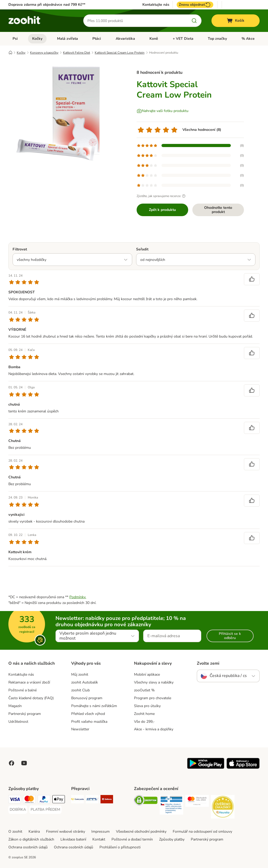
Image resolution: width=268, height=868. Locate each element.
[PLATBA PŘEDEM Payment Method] (45, 810)
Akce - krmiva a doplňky (154, 729)
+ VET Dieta (183, 39)
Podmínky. (78, 597)
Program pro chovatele (153, 698)
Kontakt (99, 839)
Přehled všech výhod (88, 714)
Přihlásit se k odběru (230, 636)
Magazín (15, 706)
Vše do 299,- (144, 722)
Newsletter (80, 729)
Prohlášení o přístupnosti (120, 847)
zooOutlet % (144, 690)
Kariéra (34, 831)
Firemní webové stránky (66, 831)
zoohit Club (80, 690)
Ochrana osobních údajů (28, 847)
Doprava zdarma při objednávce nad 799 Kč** (47, 5)
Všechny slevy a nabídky (154, 682)
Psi (15, 39)
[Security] (146, 801)
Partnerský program (25, 714)
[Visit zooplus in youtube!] (24, 763)
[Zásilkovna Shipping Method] (107, 800)
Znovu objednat (195, 5)
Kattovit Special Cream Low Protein (120, 53)
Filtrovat (20, 249)
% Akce (248, 39)
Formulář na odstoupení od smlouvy (202, 831)
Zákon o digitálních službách (31, 839)
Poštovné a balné (23, 690)
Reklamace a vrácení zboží (29, 682)
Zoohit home (144, 714)
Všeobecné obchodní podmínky (141, 831)
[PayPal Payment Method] (44, 800)
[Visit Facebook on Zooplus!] (12, 763)
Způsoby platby (172, 839)
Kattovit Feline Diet (77, 53)
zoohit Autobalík (85, 682)
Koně (154, 39)
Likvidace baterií (73, 839)
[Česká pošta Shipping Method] (77, 800)
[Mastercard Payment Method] (29, 800)
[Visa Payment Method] (15, 800)
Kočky (37, 39)
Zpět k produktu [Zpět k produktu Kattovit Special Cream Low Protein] (162, 210)
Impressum (100, 831)
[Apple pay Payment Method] (59, 800)
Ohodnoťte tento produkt (218, 210)
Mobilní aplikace (147, 674)
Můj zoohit (80, 674)
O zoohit (15, 831)
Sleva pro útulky (147, 706)
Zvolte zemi (208, 663)
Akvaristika (125, 39)
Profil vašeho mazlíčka (89, 722)
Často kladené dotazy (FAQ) (31, 698)
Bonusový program (87, 698)
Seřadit (142, 249)
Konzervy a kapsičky (44, 53)
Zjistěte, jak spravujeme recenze (162, 196)
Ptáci (97, 39)
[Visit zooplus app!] (206, 768)
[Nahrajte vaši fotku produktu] (163, 111)
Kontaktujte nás (156, 5)
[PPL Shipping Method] (92, 800)
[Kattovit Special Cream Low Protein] (58, 113)
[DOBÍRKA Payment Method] (18, 810)
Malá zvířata (68, 39)
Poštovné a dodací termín (132, 839)
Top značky (217, 39)
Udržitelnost (18, 722)
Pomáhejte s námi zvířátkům (94, 706)
